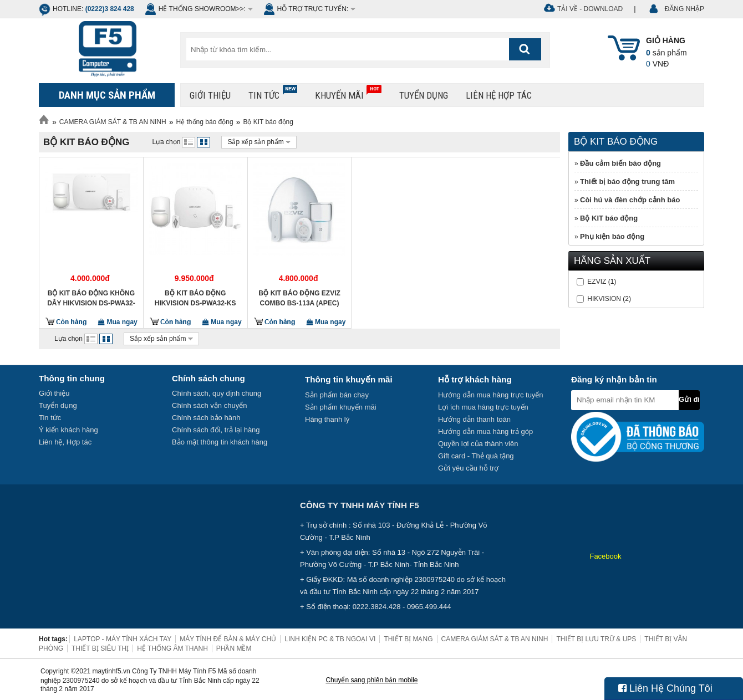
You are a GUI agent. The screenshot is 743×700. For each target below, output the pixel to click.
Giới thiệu (210, 95)
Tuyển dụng (424, 95)
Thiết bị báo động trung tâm (627, 182)
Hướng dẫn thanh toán (474, 419)
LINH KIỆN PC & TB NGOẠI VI (330, 639)
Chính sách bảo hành (206, 418)
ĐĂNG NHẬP (685, 9)
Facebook (605, 556)
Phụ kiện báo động (612, 236)
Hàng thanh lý (327, 419)
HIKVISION (604, 299)
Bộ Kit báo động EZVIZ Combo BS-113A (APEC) (299, 298)
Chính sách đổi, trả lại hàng (216, 430)
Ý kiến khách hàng (68, 430)
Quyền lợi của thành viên (478, 444)
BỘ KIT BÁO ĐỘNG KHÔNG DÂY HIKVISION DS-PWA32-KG (91, 298)
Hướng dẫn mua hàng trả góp (485, 431)
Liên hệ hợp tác (499, 95)
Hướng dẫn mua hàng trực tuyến (491, 395)
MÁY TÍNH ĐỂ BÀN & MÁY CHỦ (228, 639)
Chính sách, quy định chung (217, 393)
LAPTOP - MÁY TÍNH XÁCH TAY (123, 639)
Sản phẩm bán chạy (337, 395)
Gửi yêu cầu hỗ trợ (468, 468)
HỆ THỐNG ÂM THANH (172, 648)
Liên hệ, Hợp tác (65, 442)
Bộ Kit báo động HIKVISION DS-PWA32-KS (195, 298)
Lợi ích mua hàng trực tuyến (483, 407)
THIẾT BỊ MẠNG (408, 639)
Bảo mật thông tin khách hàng (220, 442)
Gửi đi (689, 399)
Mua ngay (118, 322)
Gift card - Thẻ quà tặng (476, 456)
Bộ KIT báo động (268, 122)
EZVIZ (597, 282)
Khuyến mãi (348, 93)
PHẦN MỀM (234, 648)
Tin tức (273, 93)
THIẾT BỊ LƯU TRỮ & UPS (596, 639)
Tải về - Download (590, 9)
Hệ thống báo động (205, 122)
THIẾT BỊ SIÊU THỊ (100, 648)
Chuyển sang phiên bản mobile (371, 680)
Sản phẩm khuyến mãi (341, 407)
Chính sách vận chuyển (209, 405)
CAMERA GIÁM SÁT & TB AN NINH (113, 122)
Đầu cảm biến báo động (620, 163)
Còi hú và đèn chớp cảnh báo (630, 200)
